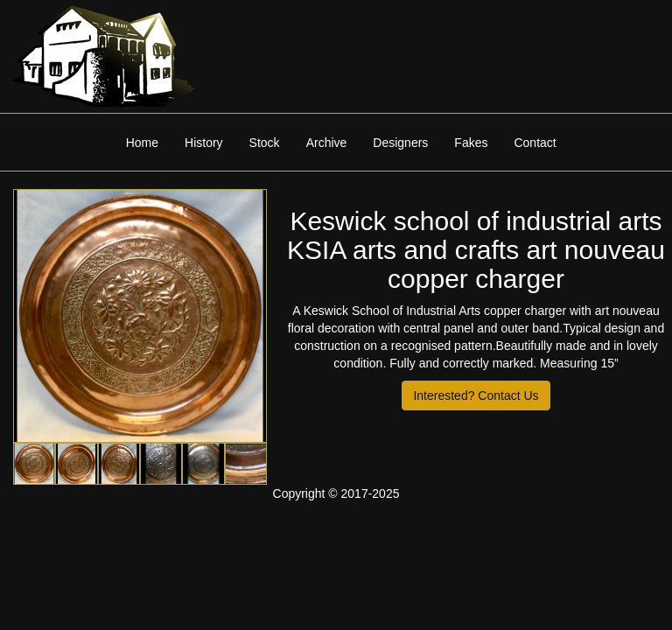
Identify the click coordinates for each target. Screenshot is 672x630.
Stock (265, 143)
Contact (535, 143)
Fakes (471, 143)
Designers (400, 143)
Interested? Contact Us (476, 395)
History (204, 143)
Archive (327, 143)
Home (142, 143)
